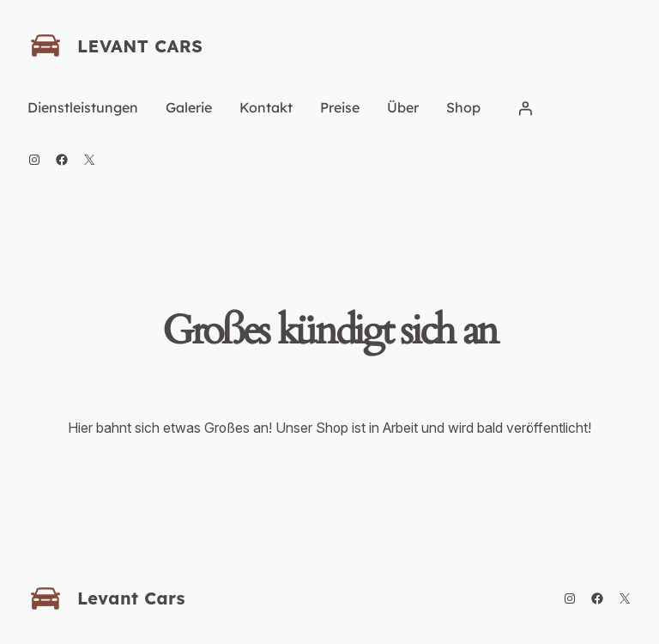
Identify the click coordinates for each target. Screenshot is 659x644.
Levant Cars (140, 46)
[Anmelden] (525, 108)
